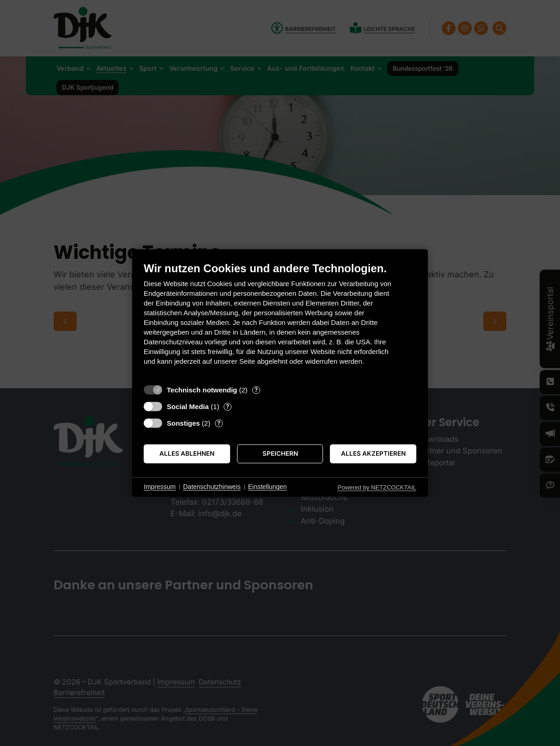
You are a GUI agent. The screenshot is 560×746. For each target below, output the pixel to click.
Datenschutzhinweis (212, 487)
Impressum (160, 487)
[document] (280, 321)
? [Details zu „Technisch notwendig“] (256, 390)
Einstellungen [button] (268, 487)
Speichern (280, 453)
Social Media (188, 407)
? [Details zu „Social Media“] (228, 406)
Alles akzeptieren (373, 453)
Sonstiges (183, 423)
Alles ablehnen (187, 453)
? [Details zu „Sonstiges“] (219, 423)
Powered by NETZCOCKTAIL (377, 487)
